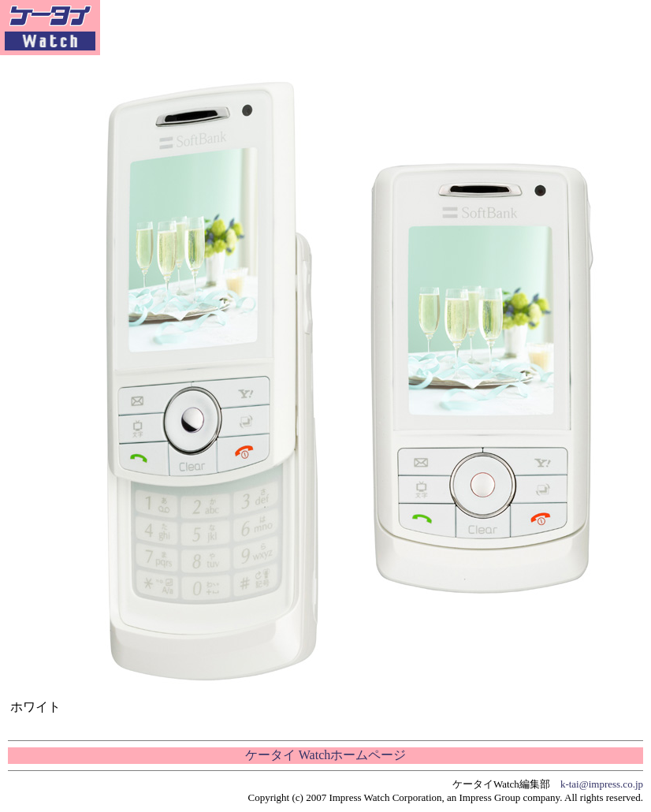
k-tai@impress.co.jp (602, 784)
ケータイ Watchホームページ (325, 755)
